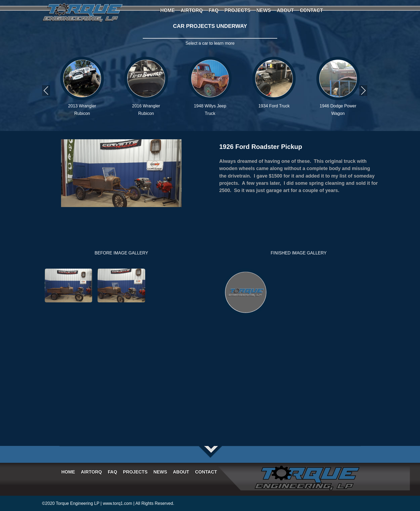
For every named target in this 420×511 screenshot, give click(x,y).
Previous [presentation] (46, 90)
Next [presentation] (363, 90)
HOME (167, 11)
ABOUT (285, 11)
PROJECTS (237, 11)
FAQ (214, 11)
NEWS (264, 11)
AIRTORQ (192, 11)
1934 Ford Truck (274, 106)
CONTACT (311, 11)
